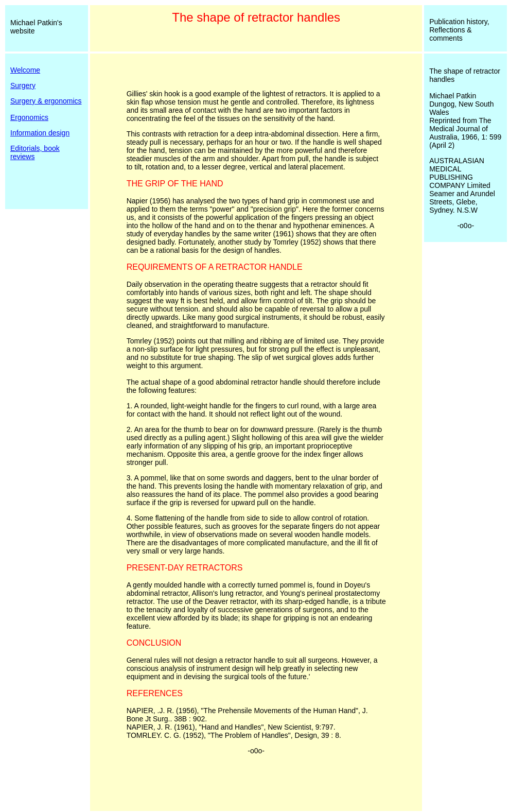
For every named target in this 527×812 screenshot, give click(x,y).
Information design (40, 133)
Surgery (23, 85)
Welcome (25, 70)
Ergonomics (29, 117)
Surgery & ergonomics (46, 101)
